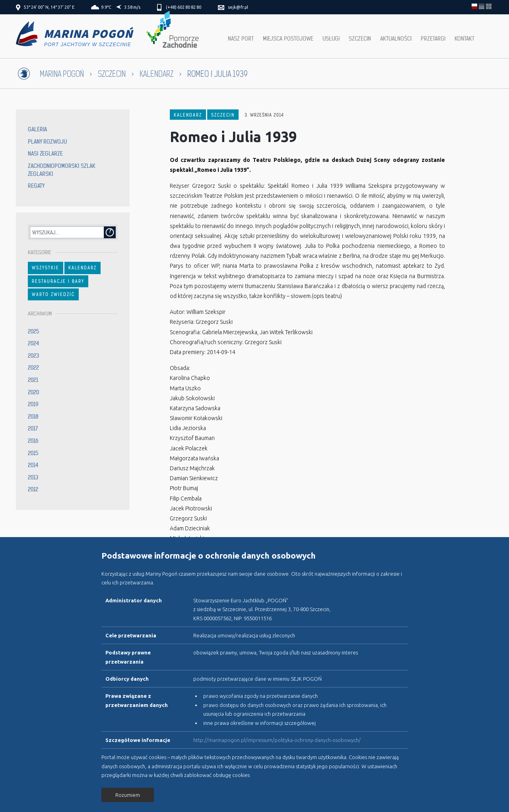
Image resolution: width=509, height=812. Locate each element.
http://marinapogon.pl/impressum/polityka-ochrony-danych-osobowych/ (277, 740)
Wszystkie (46, 268)
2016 (33, 441)
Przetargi (433, 39)
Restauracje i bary (58, 281)
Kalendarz (156, 74)
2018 (33, 417)
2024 (34, 343)
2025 (33, 331)
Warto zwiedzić (53, 294)
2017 (33, 428)
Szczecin (360, 39)
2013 (33, 477)
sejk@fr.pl (238, 7)
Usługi (331, 39)
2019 (33, 404)
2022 (33, 368)
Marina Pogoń (62, 74)
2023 (33, 356)
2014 (33, 465)
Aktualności (396, 39)
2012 (33, 489)
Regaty (36, 186)
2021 (33, 380)
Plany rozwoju (47, 142)
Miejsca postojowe (288, 39)
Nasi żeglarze (45, 154)
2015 (33, 453)
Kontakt (464, 39)
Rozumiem (128, 795)
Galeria (37, 129)
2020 (33, 392)
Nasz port (241, 39)
